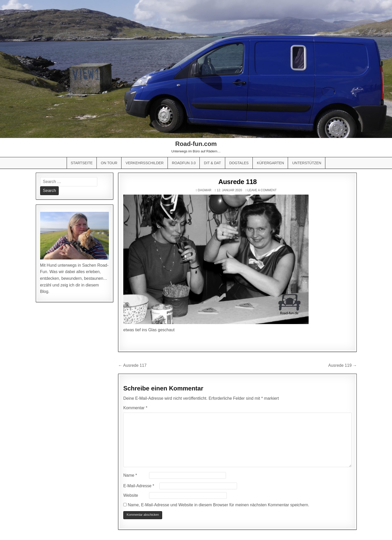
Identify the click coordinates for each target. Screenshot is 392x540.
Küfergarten (271, 163)
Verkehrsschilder (145, 163)
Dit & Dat (212, 163)
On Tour (109, 163)
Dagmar (205, 190)
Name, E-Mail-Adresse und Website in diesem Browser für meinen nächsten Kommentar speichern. (218, 505)
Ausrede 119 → (342, 365)
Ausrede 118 (237, 182)
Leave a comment (262, 190)
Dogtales (239, 163)
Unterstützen (307, 163)
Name (130, 475)
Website (131, 495)
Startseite (82, 163)
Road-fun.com (196, 144)
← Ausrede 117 (132, 365)
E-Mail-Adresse (139, 486)
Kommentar (135, 408)
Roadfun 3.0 (184, 163)
